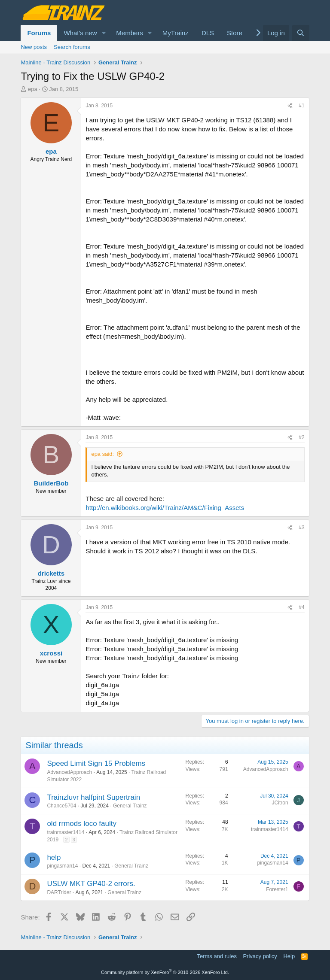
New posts (34, 47)
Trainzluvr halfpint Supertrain (93, 797)
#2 (301, 437)
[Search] (301, 33)
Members (130, 33)
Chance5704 (61, 806)
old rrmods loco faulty (82, 824)
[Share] (290, 106)
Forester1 (277, 889)
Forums (39, 33)
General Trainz (130, 806)
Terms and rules (217, 956)
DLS (208, 33)
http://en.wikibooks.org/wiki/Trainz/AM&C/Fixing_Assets (165, 508)
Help (289, 956)
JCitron (280, 803)
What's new (80, 33)
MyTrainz (176, 33)
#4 (301, 607)
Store (235, 33)
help (54, 857)
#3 (301, 528)
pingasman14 (62, 866)
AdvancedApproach (69, 772)
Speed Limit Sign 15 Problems (96, 763)
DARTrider (59, 892)
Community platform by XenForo (165, 972)
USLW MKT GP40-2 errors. (91, 884)
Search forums (72, 47)
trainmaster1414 (66, 832)
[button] (104, 33)
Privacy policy (260, 956)
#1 (301, 106)
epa (33, 89)
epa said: (102, 454)
